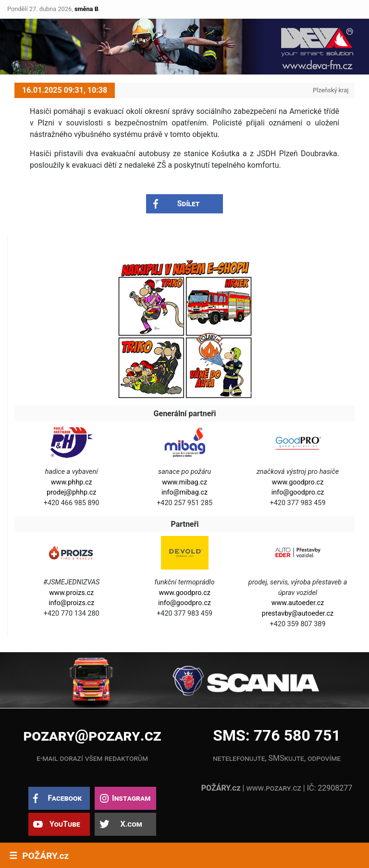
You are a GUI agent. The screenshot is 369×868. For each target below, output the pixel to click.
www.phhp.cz (72, 482)
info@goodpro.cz (298, 492)
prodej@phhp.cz (72, 492)
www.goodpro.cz (298, 482)
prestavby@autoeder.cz (298, 614)
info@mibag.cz (184, 492)
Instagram (131, 798)
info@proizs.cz (71, 603)
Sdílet (189, 204)
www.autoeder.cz (298, 603)
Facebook (65, 798)
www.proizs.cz (71, 593)
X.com (131, 824)
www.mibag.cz (184, 482)
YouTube (65, 824)
